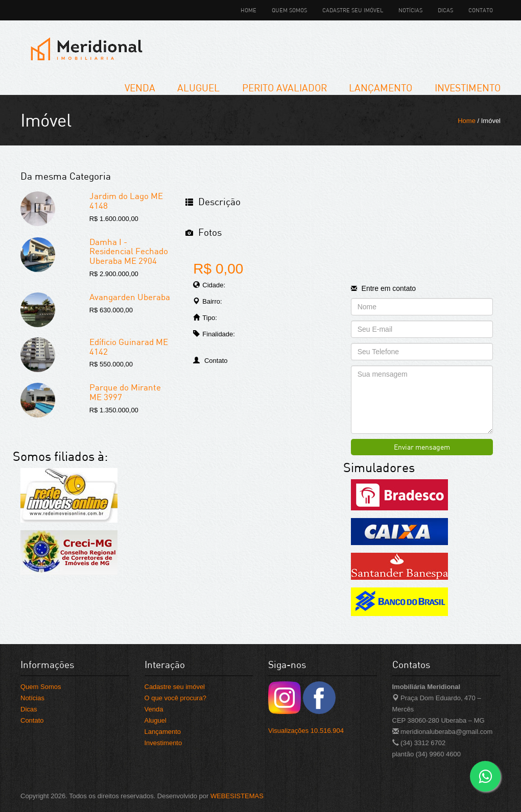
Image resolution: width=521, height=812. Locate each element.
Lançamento (381, 88)
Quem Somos (289, 10)
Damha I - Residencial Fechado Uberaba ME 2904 (129, 251)
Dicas (445, 10)
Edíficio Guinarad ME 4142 (129, 347)
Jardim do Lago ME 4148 (126, 201)
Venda (140, 88)
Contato (481, 10)
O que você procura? (175, 698)
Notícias (410, 10)
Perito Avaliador (285, 88)
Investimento (468, 88)
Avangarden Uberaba (130, 297)
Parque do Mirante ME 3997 (125, 392)
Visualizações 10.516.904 (306, 731)
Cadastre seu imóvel (353, 10)
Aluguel (198, 88)
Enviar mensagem (422, 447)
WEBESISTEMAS (237, 796)
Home (248, 10)
